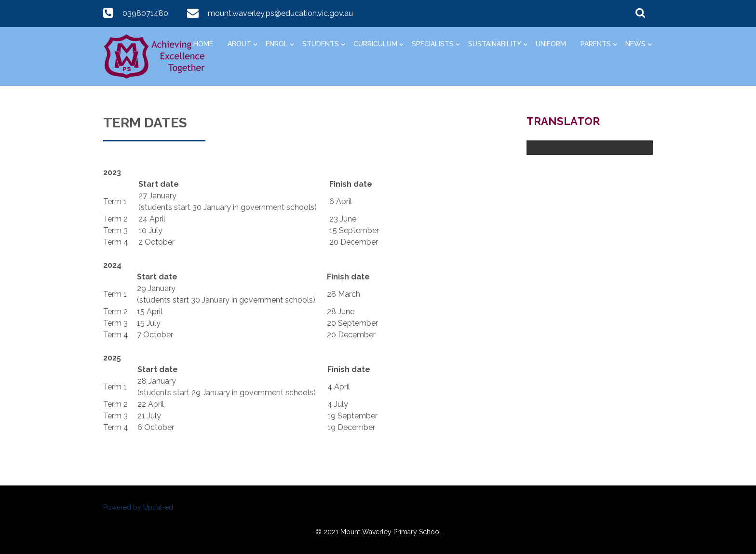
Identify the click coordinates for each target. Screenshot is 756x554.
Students (321, 44)
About (239, 44)
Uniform (551, 44)
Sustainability (495, 44)
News (635, 44)
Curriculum (375, 44)
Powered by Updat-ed (138, 507)
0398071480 (145, 13)
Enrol (277, 44)
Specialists (433, 44)
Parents (596, 44)
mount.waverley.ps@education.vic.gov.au (280, 13)
